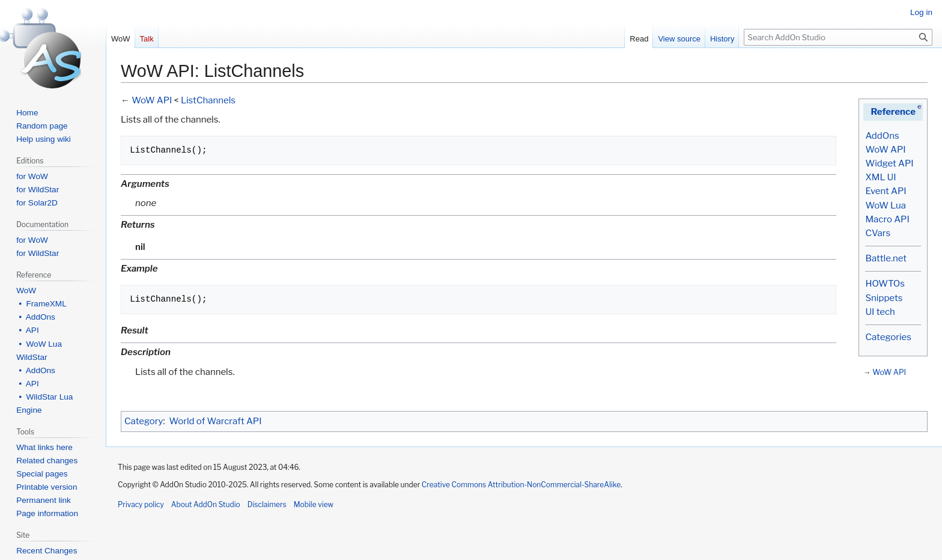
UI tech (880, 312)
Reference (893, 112)
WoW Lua (886, 205)
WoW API (885, 150)
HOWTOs (885, 284)
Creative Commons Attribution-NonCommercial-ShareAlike (521, 485)
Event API (886, 191)
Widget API (889, 163)
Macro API (887, 219)
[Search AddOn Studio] (838, 37)
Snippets (884, 298)
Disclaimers (267, 504)
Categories (888, 337)
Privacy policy (141, 504)
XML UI (880, 177)
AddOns (882, 136)
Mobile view (314, 504)
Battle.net (886, 258)
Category (144, 421)
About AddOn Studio (206, 504)
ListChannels (208, 100)
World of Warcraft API (216, 421)
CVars (878, 233)
